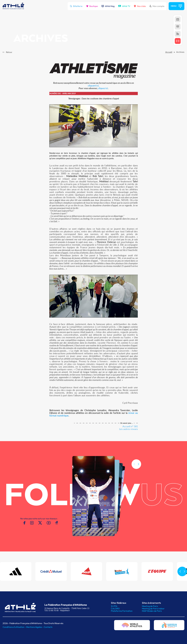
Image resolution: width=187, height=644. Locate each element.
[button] (138, 468)
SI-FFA (114, 606)
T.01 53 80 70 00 (51, 610)
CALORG (115, 608)
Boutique (92, 6)
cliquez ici (103, 88)
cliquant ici (93, 86)
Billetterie (76, 6)
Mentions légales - (35, 627)
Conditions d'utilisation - (14, 627)
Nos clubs (140, 6)
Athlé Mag (108, 6)
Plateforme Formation (122, 611)
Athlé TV (124, 6)
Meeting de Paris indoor (153, 608)
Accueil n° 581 (130, 426)
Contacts (48, 627)
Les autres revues (128, 429)
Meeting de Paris (150, 606)
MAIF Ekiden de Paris (152, 611)
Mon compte (157, 6)
